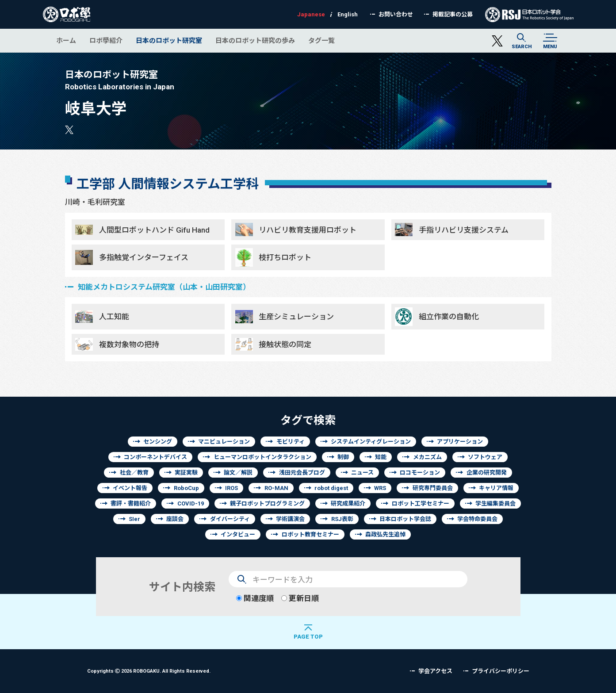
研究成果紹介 (348, 503)
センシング (158, 442)
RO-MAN (276, 488)
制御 (343, 457)
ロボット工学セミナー (421, 503)
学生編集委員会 (495, 503)
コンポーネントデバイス (155, 457)
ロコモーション (420, 473)
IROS (231, 488)
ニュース (362, 473)
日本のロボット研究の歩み (255, 40)
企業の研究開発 (487, 473)
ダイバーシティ (230, 519)
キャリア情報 (496, 488)
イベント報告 (130, 488)
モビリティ (291, 442)
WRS (380, 488)
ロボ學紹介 (106, 40)
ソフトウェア (485, 457)
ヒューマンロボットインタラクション (262, 457)
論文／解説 (238, 473)
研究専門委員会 (433, 488)
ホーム (66, 40)
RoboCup (186, 488)
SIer (134, 519)
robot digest (331, 488)
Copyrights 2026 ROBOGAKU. (149, 671)
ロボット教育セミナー (310, 534)
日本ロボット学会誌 (405, 519)
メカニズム (427, 457)
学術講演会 (290, 519)
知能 (381, 457)
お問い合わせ (396, 14)
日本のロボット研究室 (169, 40)
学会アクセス (435, 671)
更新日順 (300, 598)
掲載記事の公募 (453, 14)
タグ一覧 (321, 40)
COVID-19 (191, 503)
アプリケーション (460, 442)
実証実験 (186, 473)
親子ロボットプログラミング (267, 503)
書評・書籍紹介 (131, 503)
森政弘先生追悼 (385, 534)
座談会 (175, 519)
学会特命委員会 (477, 519)
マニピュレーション (224, 442)
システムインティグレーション (371, 442)
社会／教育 (134, 473)
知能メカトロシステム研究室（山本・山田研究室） (164, 287)
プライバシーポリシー (501, 671)
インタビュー (238, 534)
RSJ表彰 (342, 519)
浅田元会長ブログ (302, 473)
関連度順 (255, 598)
